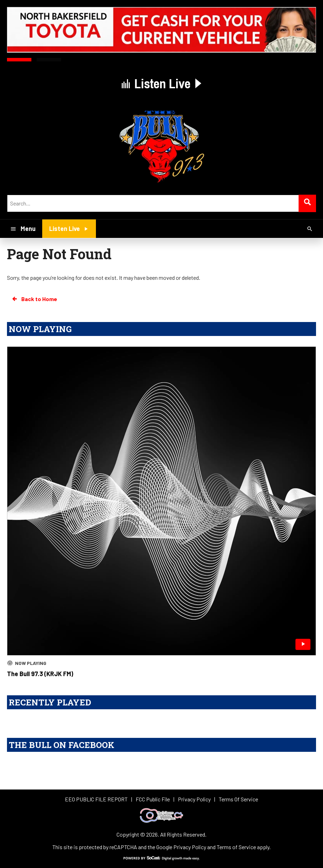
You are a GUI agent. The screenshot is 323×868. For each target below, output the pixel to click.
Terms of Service (236, 847)
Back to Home (34, 299)
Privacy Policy (190, 847)
